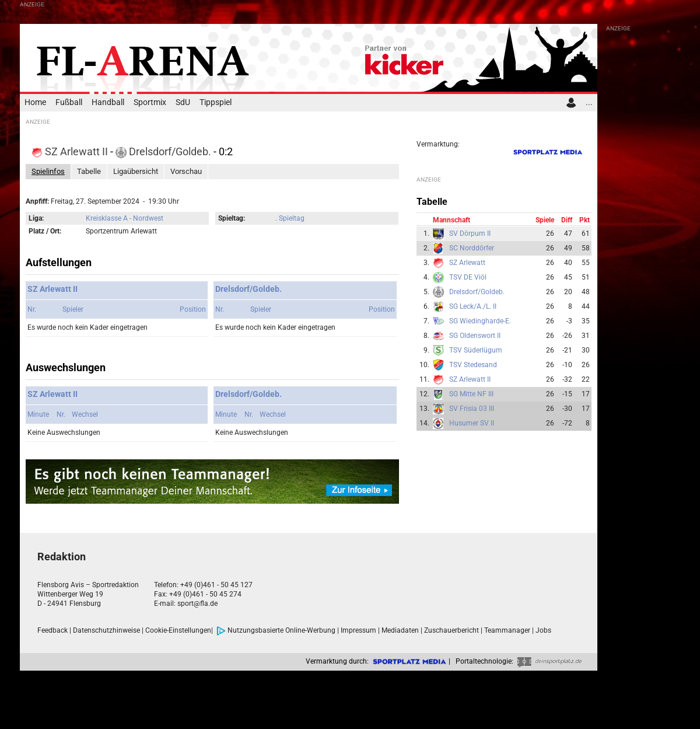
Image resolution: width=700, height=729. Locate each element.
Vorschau (186, 171)
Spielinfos (48, 171)
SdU (183, 102)
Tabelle (89, 171)
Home (35, 102)
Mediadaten (400, 630)
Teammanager (507, 630)
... (589, 102)
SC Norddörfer (472, 248)
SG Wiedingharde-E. (480, 321)
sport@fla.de (197, 604)
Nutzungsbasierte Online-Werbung (276, 630)
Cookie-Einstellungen (178, 630)
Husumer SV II (472, 423)
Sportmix (150, 102)
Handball (108, 102)
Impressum (358, 630)
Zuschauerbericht (452, 630)
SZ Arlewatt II (71, 151)
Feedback (52, 630)
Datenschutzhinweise (106, 630)
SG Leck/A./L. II (473, 306)
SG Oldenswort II (475, 336)
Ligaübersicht (136, 171)
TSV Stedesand (473, 365)
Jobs (543, 630)
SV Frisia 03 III (472, 409)
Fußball (69, 102)
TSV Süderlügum (476, 350)
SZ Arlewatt (467, 263)
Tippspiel (216, 102)
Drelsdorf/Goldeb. (164, 151)
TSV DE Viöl (468, 277)
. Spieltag (290, 218)
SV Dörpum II (470, 233)
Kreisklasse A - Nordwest (125, 218)
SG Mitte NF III (471, 394)
